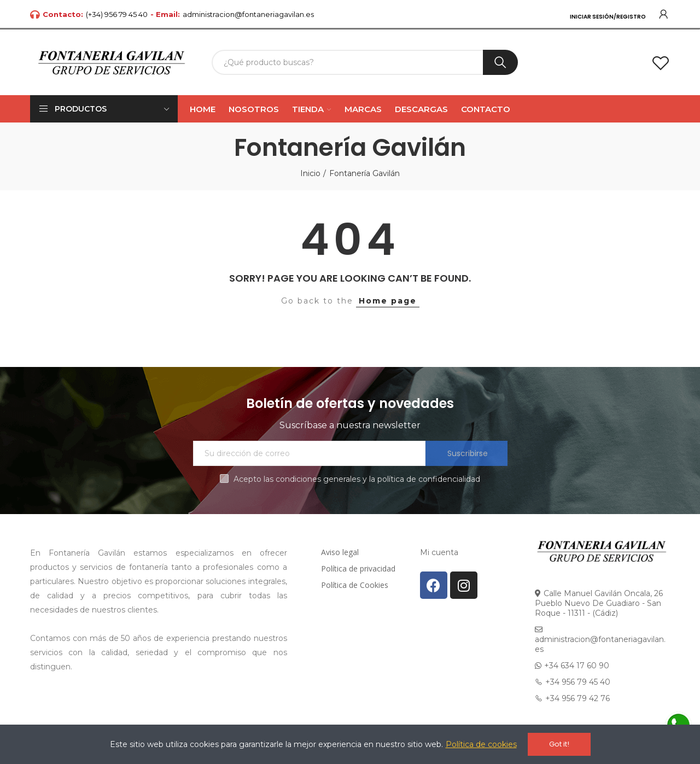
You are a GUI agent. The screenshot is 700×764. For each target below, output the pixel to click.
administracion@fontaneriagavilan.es (248, 14)
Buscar (500, 62)
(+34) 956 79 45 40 (117, 14)
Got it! (559, 744)
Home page (388, 301)
